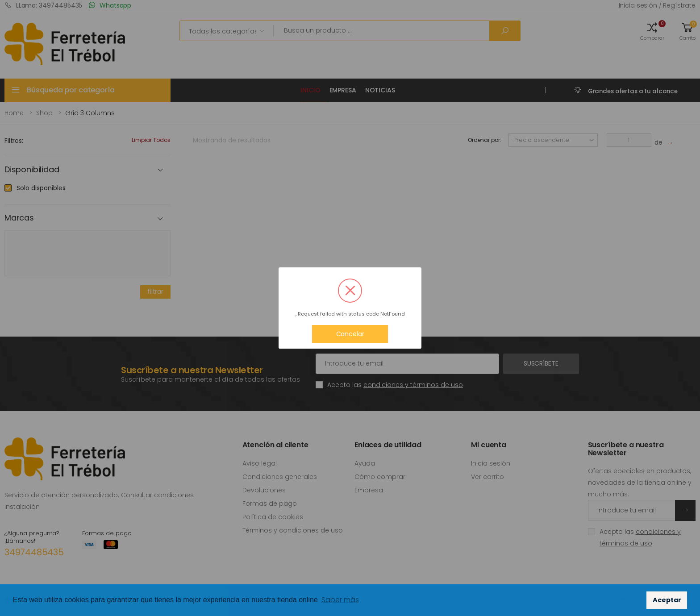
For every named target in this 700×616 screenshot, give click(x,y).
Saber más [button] (340, 600)
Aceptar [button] (667, 600)
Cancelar (350, 334)
